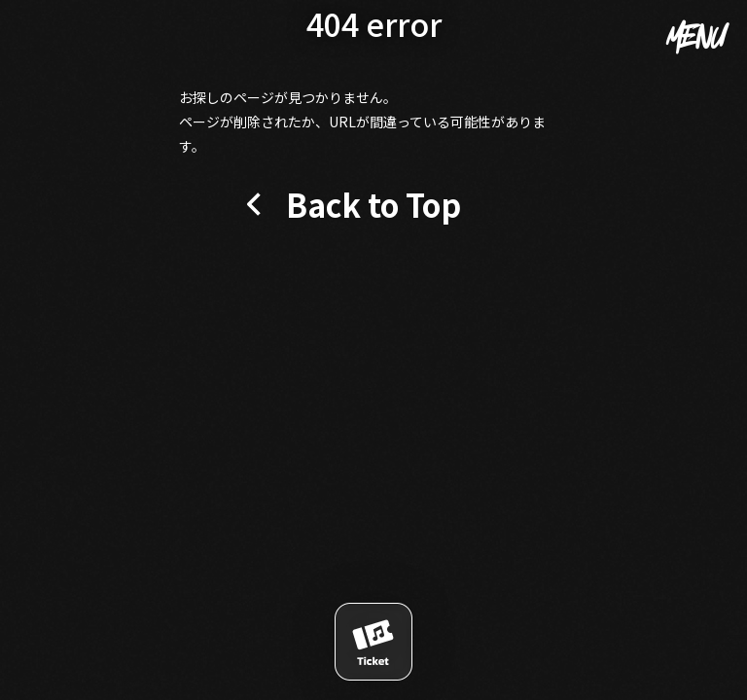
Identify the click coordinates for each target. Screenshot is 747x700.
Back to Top (373, 204)
